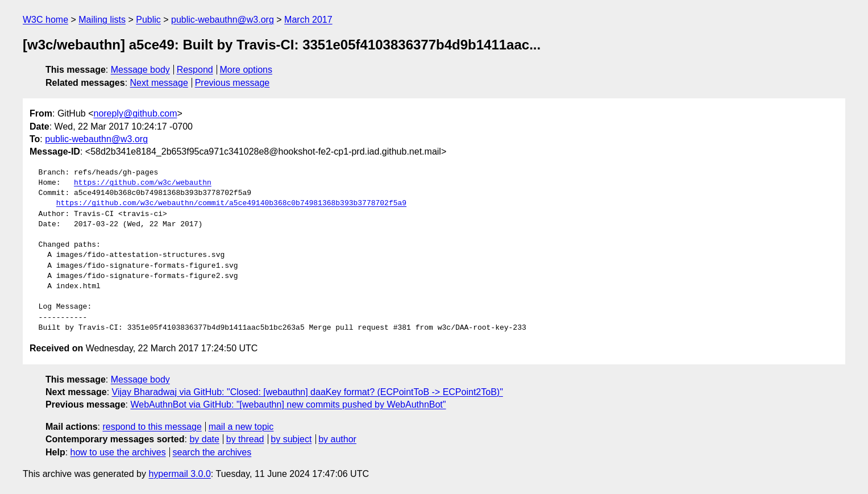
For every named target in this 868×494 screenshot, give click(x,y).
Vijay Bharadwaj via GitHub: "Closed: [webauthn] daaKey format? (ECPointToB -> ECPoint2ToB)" (308, 392)
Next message (159, 83)
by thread (245, 439)
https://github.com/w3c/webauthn (143, 183)
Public (148, 20)
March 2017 (308, 20)
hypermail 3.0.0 (179, 474)
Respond (195, 70)
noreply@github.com (135, 113)
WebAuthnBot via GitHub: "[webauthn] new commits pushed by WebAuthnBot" (288, 404)
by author (337, 439)
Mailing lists (102, 20)
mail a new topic (241, 427)
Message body (140, 70)
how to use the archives (118, 452)
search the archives (212, 452)
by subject (291, 439)
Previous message (232, 83)
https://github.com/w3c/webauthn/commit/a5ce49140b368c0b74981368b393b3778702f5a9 (231, 204)
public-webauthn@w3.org (223, 20)
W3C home (45, 20)
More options (246, 70)
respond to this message (152, 427)
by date (204, 439)
